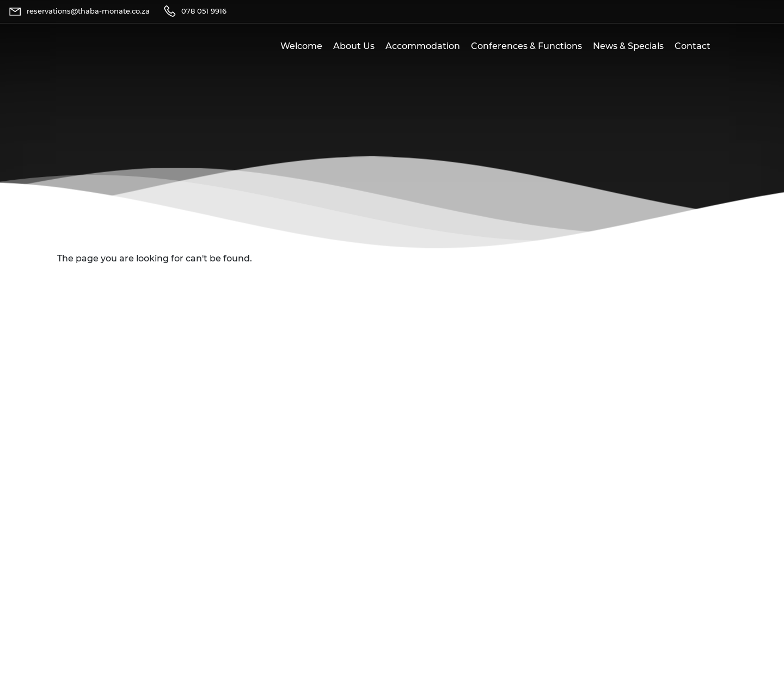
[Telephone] (195, 11)
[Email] (79, 11)
